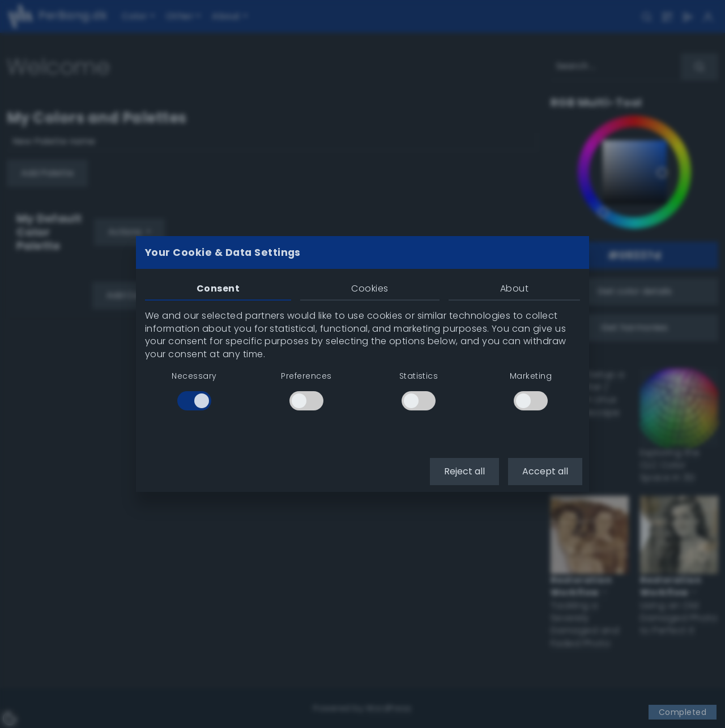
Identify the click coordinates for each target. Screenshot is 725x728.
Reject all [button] (464, 471)
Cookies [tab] (370, 288)
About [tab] (514, 288)
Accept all (545, 471)
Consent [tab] (218, 288)
